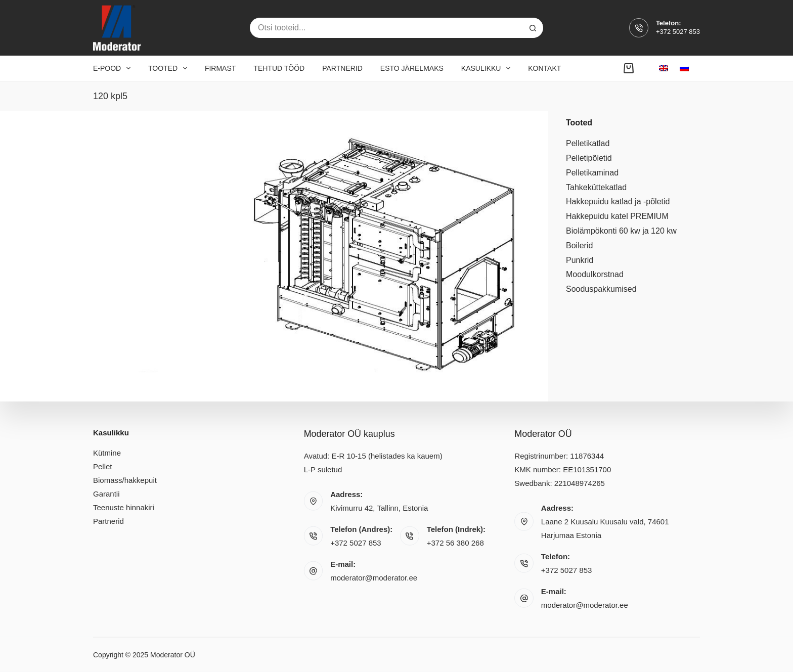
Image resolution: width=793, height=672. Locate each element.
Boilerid (579, 245)
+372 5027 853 (678, 32)
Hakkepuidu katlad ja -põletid (618, 201)
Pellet (103, 466)
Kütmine (107, 453)
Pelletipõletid (589, 158)
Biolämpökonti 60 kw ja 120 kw (621, 231)
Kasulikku (488, 68)
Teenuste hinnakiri (124, 507)
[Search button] (533, 28)
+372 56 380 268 (455, 543)
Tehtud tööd (279, 68)
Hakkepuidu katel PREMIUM (617, 216)
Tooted (170, 68)
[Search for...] (386, 28)
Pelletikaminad (592, 173)
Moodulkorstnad (595, 274)
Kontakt (544, 68)
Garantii (106, 494)
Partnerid (342, 68)
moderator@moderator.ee (374, 578)
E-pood (114, 68)
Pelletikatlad (588, 143)
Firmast (220, 68)
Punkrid (580, 260)
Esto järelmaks (412, 68)
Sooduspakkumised (601, 289)
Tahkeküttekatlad (596, 187)
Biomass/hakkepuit (125, 480)
